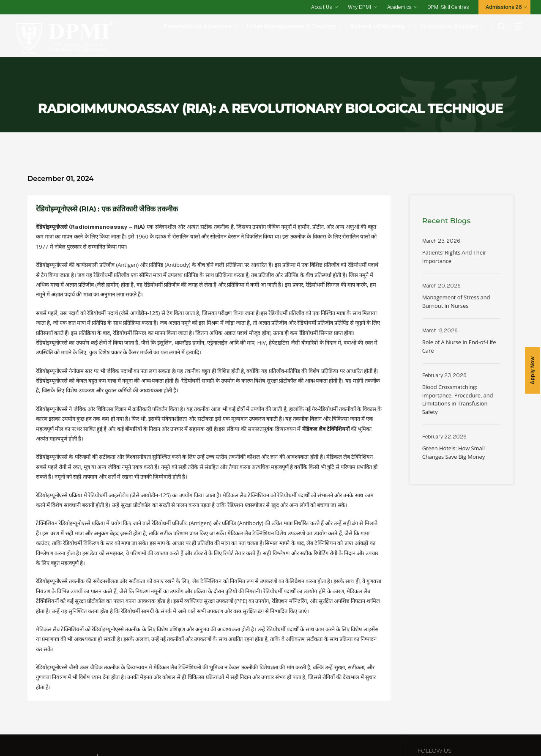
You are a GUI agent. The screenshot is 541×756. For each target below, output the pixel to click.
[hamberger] (516, 26)
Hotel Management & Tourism (291, 26)
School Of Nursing (290, 716)
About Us (321, 7)
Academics (399, 7)
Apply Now (533, 370)
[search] (499, 26)
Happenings (336, 731)
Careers (307, 731)
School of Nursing (378, 26)
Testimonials (277, 731)
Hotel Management (188, 716)
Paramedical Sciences (198, 26)
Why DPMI (359, 7)
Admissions (179, 731)
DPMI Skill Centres (448, 7)
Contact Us (370, 731)
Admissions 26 (504, 7)
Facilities (66, 731)
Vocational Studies (449, 26)
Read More (462, 213)
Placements (146, 731)
